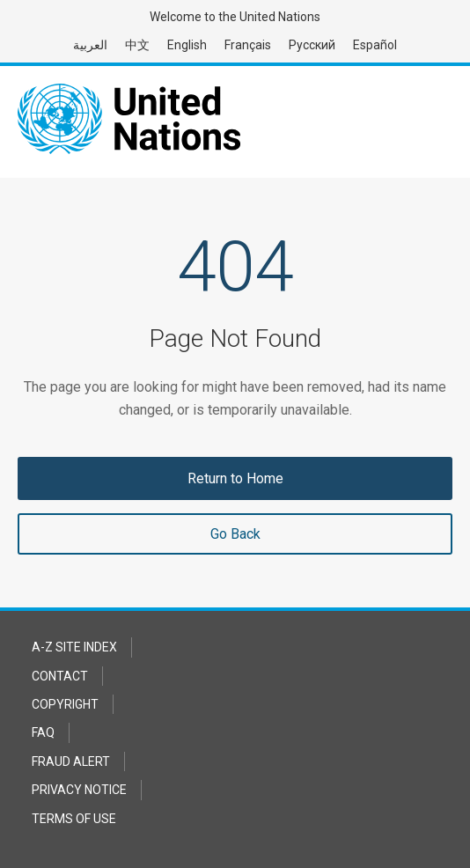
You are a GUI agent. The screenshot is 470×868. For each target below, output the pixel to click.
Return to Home (235, 478)
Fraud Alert (71, 761)
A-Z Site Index (74, 647)
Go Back (235, 534)
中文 (137, 45)
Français (248, 45)
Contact (60, 676)
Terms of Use (74, 819)
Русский (312, 45)
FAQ (43, 732)
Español (375, 45)
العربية (90, 45)
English (187, 45)
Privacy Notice (79, 790)
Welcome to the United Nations (235, 17)
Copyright (65, 704)
